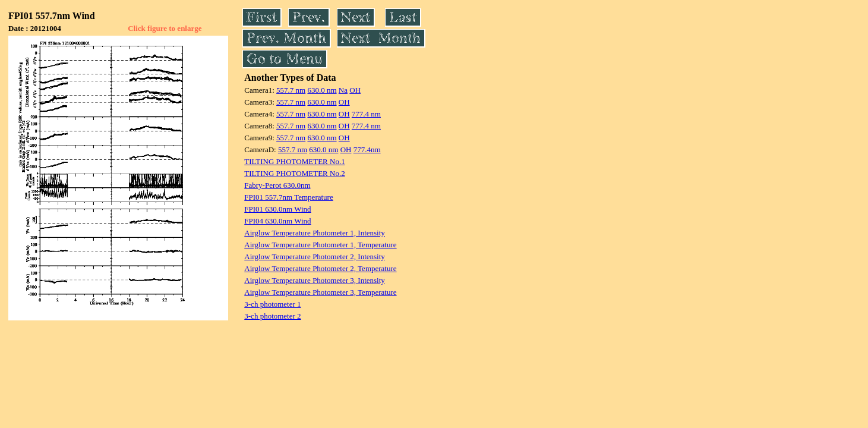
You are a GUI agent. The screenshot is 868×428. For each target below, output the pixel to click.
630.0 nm (322, 90)
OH (355, 90)
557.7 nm (291, 90)
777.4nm (367, 150)
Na (343, 90)
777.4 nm (366, 114)
